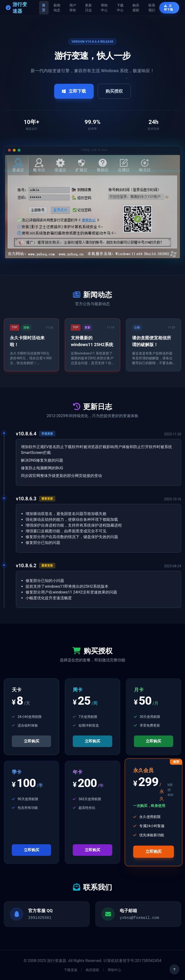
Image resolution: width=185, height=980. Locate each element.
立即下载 (168, 8)
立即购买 (32, 741)
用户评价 (73, 8)
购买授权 (136, 8)
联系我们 (152, 8)
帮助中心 (104, 8)
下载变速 (71, 970)
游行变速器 (16, 8)
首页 (44, 8)
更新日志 (88, 8)
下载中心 (120, 8)
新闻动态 (57, 8)
